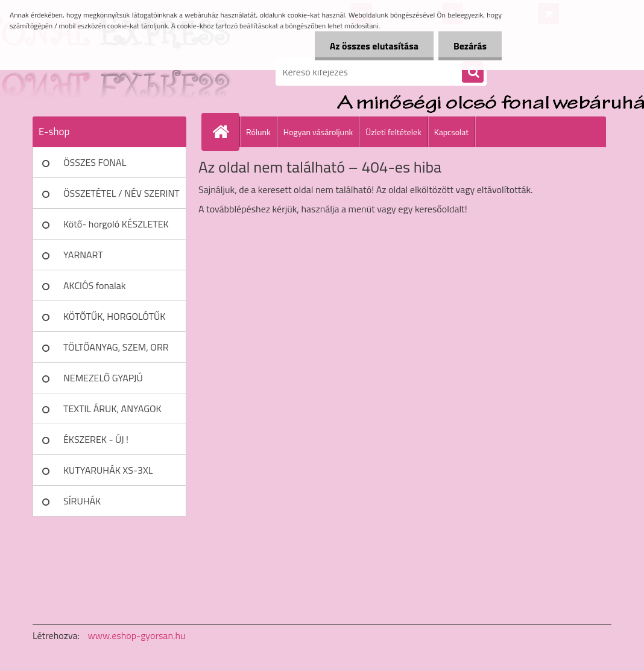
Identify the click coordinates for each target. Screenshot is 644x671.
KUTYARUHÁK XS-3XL (108, 470)
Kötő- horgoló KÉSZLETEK (116, 224)
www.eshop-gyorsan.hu (137, 635)
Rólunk (258, 132)
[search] (473, 72)
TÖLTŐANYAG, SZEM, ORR (116, 347)
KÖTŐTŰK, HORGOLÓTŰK (114, 316)
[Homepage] (226, 132)
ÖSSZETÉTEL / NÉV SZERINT (122, 193)
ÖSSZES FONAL (95, 162)
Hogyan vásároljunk (318, 132)
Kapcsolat (452, 132)
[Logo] (115, 72)
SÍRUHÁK (82, 501)
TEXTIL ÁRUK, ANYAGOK (112, 409)
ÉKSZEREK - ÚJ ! (96, 439)
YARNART (83, 255)
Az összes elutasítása (374, 46)
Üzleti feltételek (393, 132)
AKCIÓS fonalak (94, 285)
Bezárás (470, 46)
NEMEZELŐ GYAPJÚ (103, 378)
